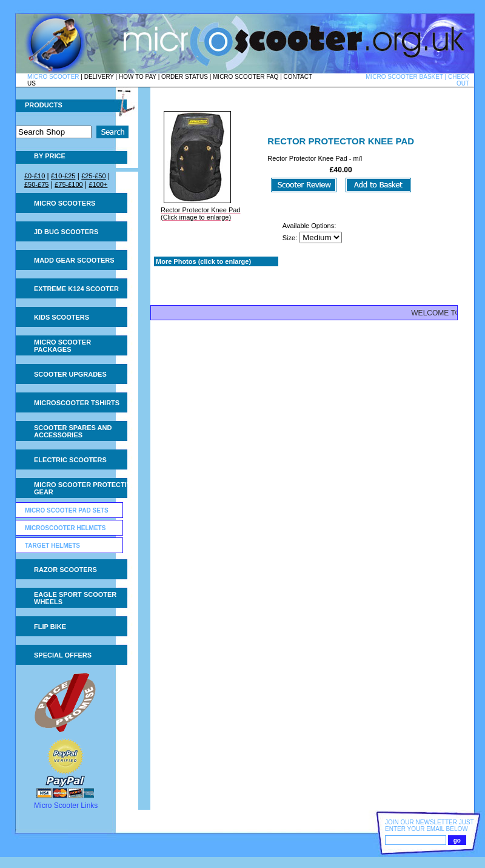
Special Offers (63, 655)
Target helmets (52, 546)
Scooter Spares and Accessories (73, 431)
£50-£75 (36, 184)
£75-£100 (69, 184)
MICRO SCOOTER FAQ (246, 77)
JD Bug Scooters (66, 232)
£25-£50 (93, 176)
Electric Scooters (70, 460)
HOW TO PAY (138, 77)
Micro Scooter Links (66, 806)
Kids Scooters (62, 317)
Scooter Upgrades (70, 374)
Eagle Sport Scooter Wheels (75, 598)
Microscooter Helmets (65, 528)
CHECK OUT (459, 80)
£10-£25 (63, 176)
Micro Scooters (65, 203)
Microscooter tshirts (77, 403)
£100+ (98, 184)
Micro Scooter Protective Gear (85, 488)
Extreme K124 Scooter (76, 289)
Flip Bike (50, 627)
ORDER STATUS (185, 77)
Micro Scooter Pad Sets (67, 510)
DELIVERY (99, 77)
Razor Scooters (65, 570)
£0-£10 (35, 176)
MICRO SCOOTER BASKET (404, 77)
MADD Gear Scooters (74, 260)
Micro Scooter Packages (62, 346)
